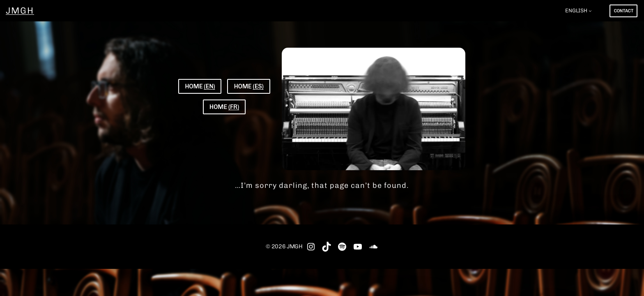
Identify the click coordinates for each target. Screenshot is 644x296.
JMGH (20, 10)
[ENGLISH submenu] (590, 11)
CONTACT (623, 11)
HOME (200, 86)
